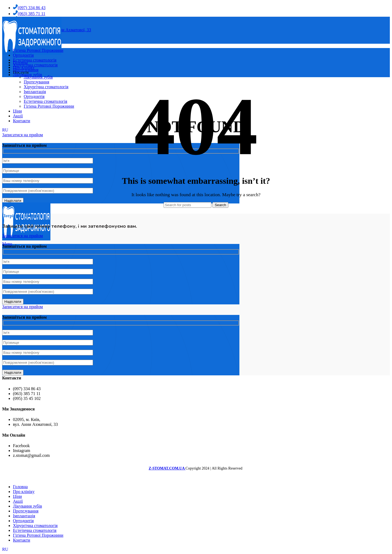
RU (5, 549)
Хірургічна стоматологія (46, 87)
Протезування (37, 82)
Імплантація (35, 92)
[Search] (188, 205)
